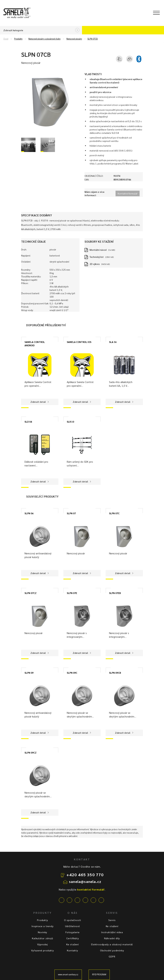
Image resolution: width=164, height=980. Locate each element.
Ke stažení (73, 944)
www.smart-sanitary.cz (68, 974)
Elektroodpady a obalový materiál (112, 944)
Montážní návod (98, 250)
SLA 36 (113, 342)
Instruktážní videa (112, 932)
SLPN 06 (29, 513)
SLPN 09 (29, 673)
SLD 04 (28, 422)
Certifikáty (73, 938)
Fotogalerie (73, 932)
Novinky (43, 932)
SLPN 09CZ (31, 753)
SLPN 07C (114, 513)
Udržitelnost (73, 926)
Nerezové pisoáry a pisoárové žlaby (44, 39)
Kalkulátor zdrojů (43, 938)
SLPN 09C (72, 673)
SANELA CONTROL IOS (79, 342)
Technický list (97, 257)
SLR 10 (70, 422)
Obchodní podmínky (112, 950)
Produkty (18, 39)
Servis (112, 920)
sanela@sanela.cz (85, 881)
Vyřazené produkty (43, 950)
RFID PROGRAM (99, 974)
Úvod (6, 39)
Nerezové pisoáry (74, 39)
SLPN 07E (72, 593)
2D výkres (95, 264)
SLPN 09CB (115, 673)
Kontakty (72, 950)
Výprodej (42, 944)
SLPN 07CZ (31, 593)
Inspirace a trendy (42, 926)
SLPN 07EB (115, 593)
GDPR (112, 956)
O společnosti (73, 920)
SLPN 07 (71, 513)
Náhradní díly (112, 938)
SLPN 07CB (93, 39)
